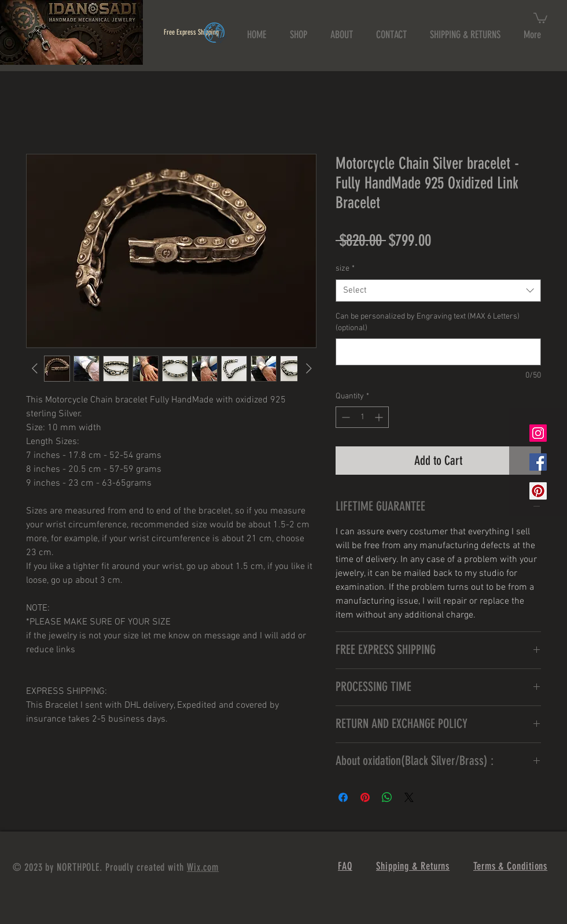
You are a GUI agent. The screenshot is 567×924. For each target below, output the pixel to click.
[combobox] (438, 291)
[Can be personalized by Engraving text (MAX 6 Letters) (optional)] (438, 352)
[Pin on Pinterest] (365, 797)
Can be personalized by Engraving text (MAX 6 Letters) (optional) (428, 322)
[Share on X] (409, 797)
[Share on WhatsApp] (387, 797)
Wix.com (203, 867)
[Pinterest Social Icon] (538, 491)
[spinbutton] (362, 417)
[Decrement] (345, 417)
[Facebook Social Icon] (538, 462)
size (345, 269)
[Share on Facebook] (343, 797)
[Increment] (380, 417)
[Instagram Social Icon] (538, 433)
